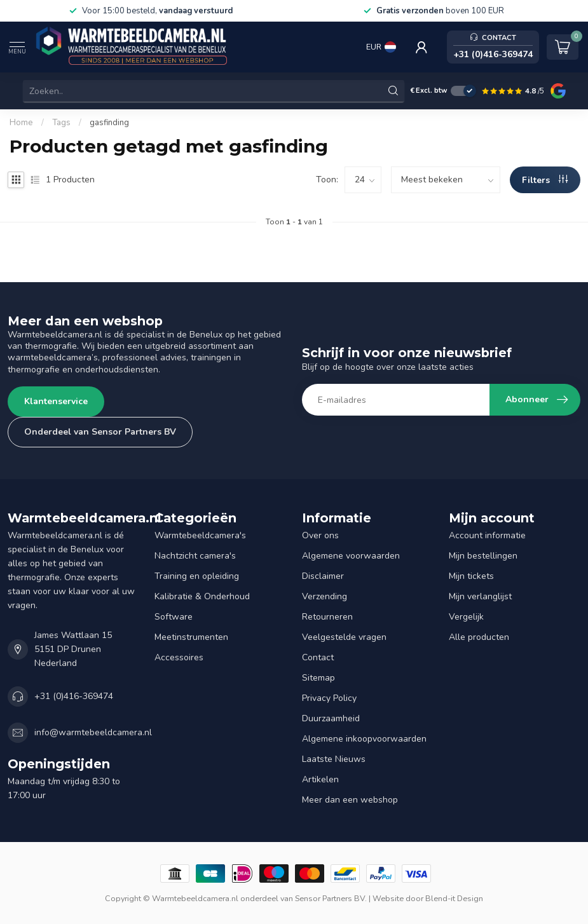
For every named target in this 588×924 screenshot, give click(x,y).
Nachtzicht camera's (195, 556)
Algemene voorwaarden (351, 556)
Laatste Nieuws (334, 759)
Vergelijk (466, 617)
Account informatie (487, 535)
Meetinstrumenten (191, 637)
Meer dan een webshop (350, 800)
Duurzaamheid (331, 718)
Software (174, 617)
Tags (61, 123)
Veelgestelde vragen (344, 637)
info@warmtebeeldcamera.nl (93, 732)
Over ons (320, 535)
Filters (545, 180)
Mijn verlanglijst (480, 596)
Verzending (325, 596)
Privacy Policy (329, 698)
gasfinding (109, 123)
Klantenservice (56, 401)
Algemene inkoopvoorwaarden (364, 739)
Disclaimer (323, 576)
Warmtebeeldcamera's (200, 535)
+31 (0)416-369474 (74, 696)
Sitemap (318, 678)
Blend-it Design (454, 898)
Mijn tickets (471, 576)
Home (21, 123)
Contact (318, 657)
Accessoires (179, 657)
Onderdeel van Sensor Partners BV (100, 432)
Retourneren (327, 617)
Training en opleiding (197, 576)
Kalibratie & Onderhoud (202, 596)
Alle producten (479, 637)
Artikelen (320, 779)
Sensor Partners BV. (331, 898)
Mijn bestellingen (483, 556)
